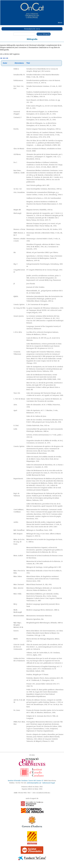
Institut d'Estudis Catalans (18, 780)
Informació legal (49, 783)
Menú (60, 23)
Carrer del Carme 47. (36, 780)
